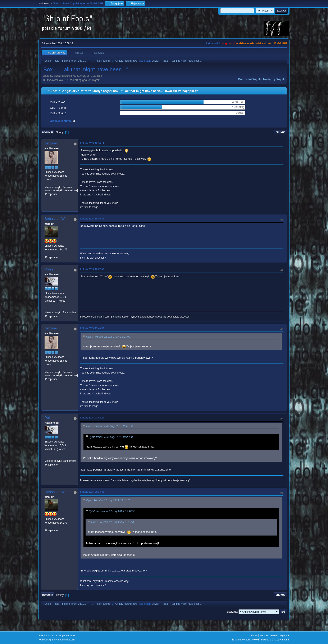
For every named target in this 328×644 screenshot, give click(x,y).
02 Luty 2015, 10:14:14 (92, 143)
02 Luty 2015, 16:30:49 (92, 219)
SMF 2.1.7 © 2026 (48, 635)
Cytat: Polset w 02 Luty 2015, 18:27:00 (108, 337)
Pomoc (254, 635)
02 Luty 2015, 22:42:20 (92, 418)
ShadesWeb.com (67, 640)
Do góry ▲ (284, 635)
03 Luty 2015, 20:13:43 (92, 492)
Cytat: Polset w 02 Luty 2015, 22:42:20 (108, 500)
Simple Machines (67, 635)
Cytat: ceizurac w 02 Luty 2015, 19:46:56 (109, 426)
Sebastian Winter (58, 219)
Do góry (48, 595)
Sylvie (155, 61)
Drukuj (280, 132)
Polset (49, 269)
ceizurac (51, 143)
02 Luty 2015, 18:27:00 (92, 269)
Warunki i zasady (268, 635)
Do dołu (48, 132)
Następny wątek (274, 79)
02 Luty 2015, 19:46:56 (92, 328)
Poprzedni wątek (249, 79)
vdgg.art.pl (229, 43)
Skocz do (232, 612)
